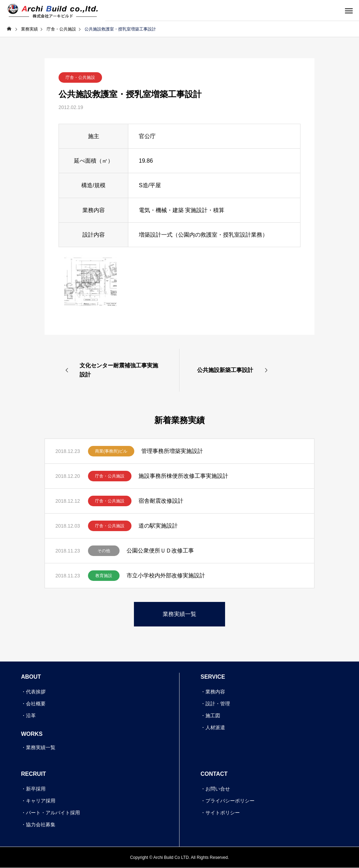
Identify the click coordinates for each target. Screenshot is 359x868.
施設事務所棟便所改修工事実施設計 (183, 476)
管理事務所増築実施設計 (172, 451)
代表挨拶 (36, 692)
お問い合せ (218, 789)
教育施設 (104, 576)
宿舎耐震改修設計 (161, 501)
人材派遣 (215, 727)
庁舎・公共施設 (80, 77)
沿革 (31, 716)
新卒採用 (36, 789)
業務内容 (215, 692)
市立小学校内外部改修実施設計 (166, 575)
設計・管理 (218, 704)
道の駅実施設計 (158, 526)
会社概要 (36, 704)
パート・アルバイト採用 (53, 813)
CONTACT (214, 774)
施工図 (213, 716)
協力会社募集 (41, 825)
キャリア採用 (41, 801)
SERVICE (213, 677)
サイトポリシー (223, 813)
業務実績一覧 (41, 747)
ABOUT (31, 677)
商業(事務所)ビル (111, 451)
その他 (104, 551)
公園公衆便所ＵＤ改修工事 (160, 551)
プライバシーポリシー (230, 801)
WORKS (32, 734)
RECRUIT (33, 774)
